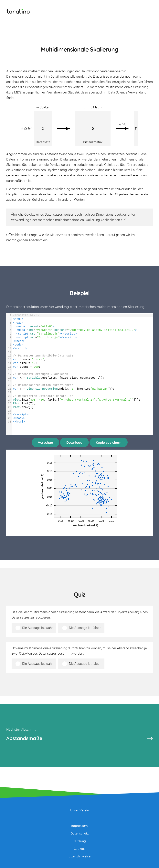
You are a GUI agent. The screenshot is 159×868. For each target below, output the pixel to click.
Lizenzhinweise (80, 856)
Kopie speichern (109, 442)
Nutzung (80, 841)
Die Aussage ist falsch (85, 628)
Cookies (79, 849)
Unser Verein (80, 810)
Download (74, 442)
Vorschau (45, 442)
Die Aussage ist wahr (37, 628)
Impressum (79, 826)
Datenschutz (80, 833)
